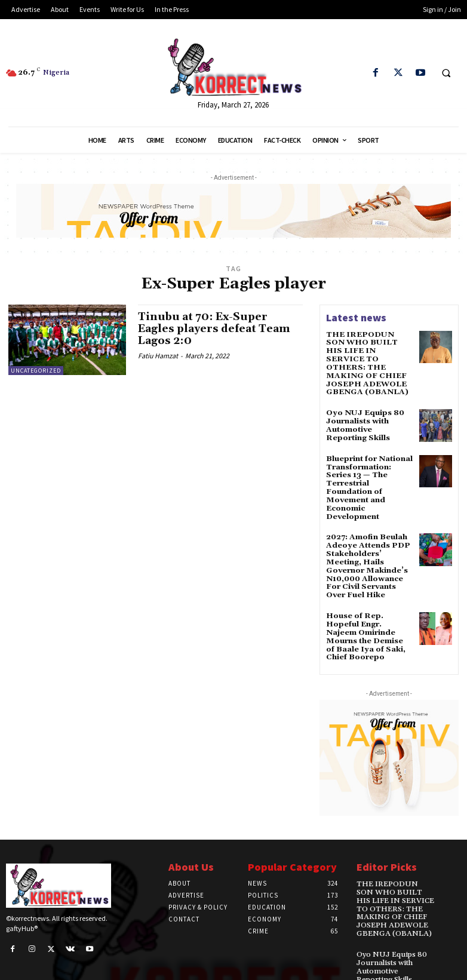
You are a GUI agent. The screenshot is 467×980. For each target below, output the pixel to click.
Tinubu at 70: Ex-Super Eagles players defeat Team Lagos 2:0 (216, 329)
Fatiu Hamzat (158, 354)
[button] (446, 73)
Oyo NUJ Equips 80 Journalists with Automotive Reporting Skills (369, 414)
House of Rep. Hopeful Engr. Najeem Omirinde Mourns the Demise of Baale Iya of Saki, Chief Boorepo (368, 617)
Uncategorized (36, 371)
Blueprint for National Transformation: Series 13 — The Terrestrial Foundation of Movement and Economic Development (368, 474)
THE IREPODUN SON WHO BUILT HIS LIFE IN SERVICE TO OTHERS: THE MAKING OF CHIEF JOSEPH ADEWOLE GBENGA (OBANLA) (368, 358)
